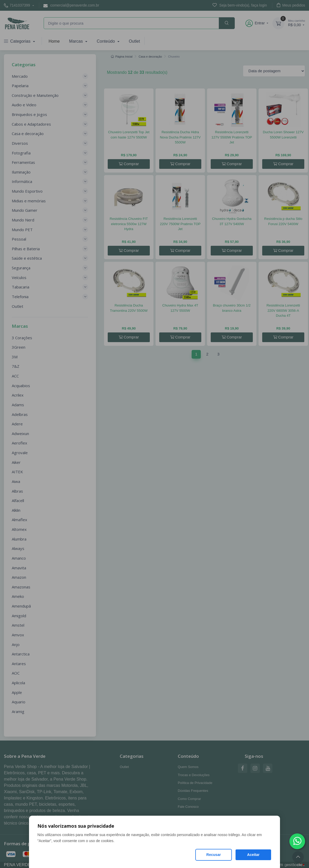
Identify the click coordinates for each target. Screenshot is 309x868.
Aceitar (253, 855)
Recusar (213, 855)
